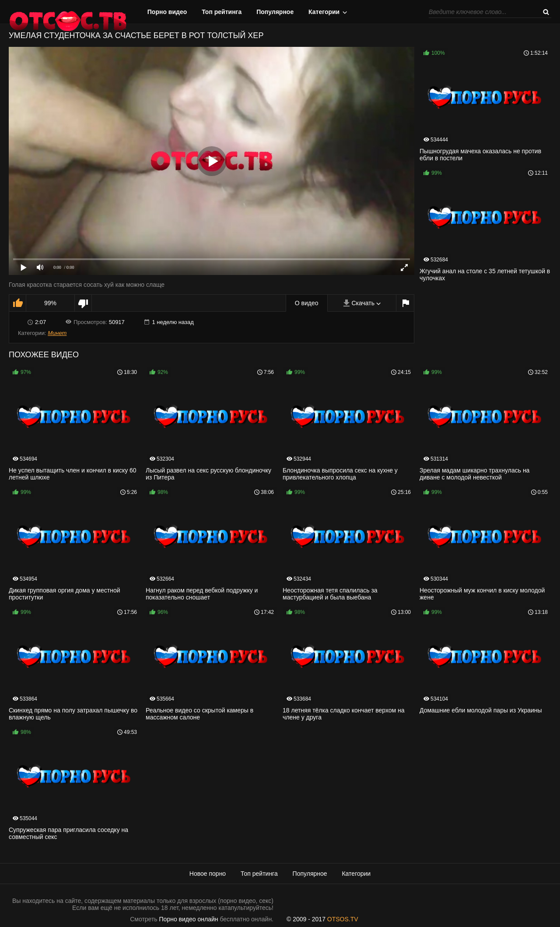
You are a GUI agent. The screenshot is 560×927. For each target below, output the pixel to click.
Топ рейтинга (222, 12)
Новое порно (208, 874)
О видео (307, 303)
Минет (57, 333)
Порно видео (167, 12)
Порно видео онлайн (189, 919)
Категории (324, 12)
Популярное (275, 12)
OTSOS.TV (343, 919)
